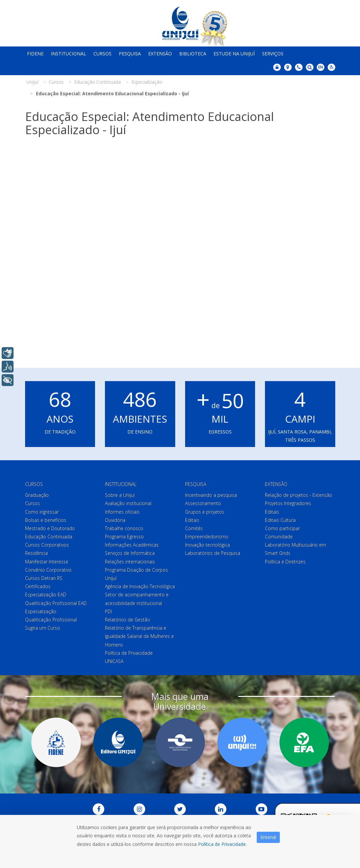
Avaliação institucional (128, 503)
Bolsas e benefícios (46, 520)
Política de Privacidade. (222, 844)
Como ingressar (42, 512)
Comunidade (279, 537)
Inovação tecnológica (208, 545)
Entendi (268, 837)
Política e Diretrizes (285, 562)
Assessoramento (203, 503)
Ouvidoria (115, 520)
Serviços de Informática (130, 553)
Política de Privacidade (129, 653)
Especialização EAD (46, 595)
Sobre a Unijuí (120, 495)
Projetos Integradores (288, 503)
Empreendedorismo (207, 537)
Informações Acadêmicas (132, 545)
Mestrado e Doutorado (50, 528)
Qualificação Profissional (51, 620)
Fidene (35, 54)
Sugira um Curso (43, 628)
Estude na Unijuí (234, 54)
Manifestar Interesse (47, 562)
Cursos (102, 54)
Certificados (38, 586)
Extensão (160, 54)
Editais (192, 520)
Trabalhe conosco (124, 528)
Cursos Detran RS (44, 578)
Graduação (37, 495)
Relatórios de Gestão (128, 620)
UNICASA (114, 661)
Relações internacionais (130, 562)
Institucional (68, 54)
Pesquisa (130, 54)
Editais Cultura (280, 520)
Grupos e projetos (205, 512)
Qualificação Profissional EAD (56, 603)
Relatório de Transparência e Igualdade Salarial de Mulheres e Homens (139, 636)
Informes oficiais (122, 512)
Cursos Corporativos (47, 545)
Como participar (282, 528)
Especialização (41, 611)
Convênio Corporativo (48, 570)
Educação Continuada (49, 537)
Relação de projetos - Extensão (299, 495)
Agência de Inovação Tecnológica (140, 586)
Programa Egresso (124, 537)
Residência (36, 553)
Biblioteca (193, 54)
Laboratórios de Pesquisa (213, 553)
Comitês (194, 528)
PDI (108, 611)
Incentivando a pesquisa (211, 495)
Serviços (273, 54)
